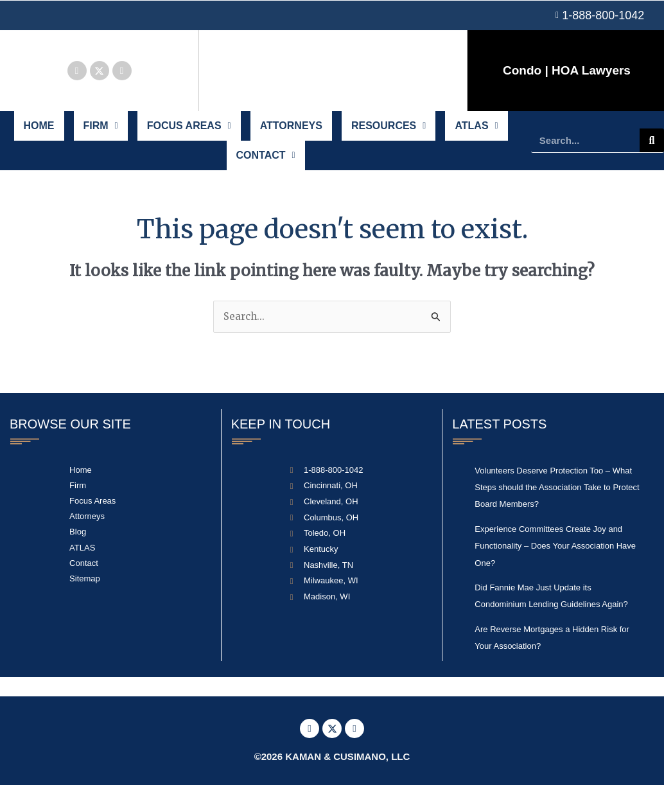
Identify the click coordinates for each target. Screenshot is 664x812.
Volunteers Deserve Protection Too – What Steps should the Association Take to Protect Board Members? (557, 514)
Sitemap (85, 605)
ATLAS (476, 132)
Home (40, 132)
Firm (102, 132)
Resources (389, 132)
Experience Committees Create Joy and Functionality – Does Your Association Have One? (555, 572)
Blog (78, 559)
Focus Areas (190, 132)
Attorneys (291, 132)
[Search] (652, 153)
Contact (266, 174)
